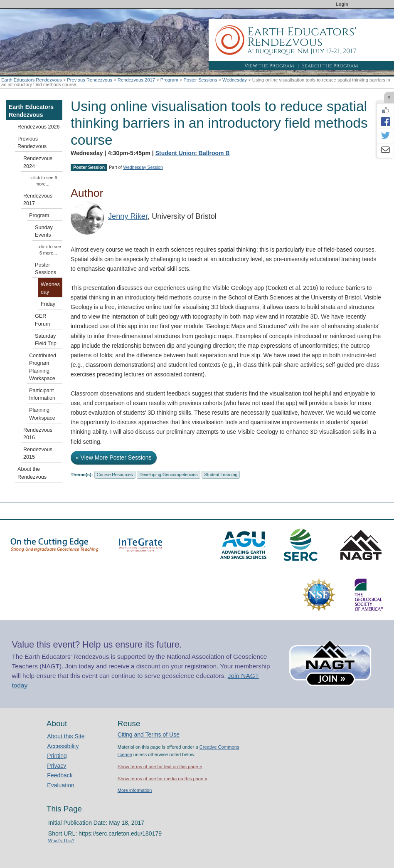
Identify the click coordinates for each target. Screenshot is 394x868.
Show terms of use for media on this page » (163, 779)
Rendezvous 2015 (38, 453)
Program (169, 80)
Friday (48, 304)
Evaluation (60, 785)
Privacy (57, 766)
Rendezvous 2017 (136, 80)
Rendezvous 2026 (39, 127)
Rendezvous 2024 (38, 162)
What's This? (61, 841)
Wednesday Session (143, 167)
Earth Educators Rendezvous (32, 80)
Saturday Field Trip (46, 340)
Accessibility (63, 746)
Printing (57, 756)
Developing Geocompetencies (168, 475)
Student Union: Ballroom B (193, 153)
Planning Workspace (42, 414)
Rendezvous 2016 (38, 434)
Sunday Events (44, 231)
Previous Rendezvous (90, 80)
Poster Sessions (200, 80)
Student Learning (221, 475)
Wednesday (235, 80)
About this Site (66, 736)
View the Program (269, 66)
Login (342, 4)
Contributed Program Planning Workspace (43, 367)
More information (135, 790)
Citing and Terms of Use (149, 734)
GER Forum (42, 320)
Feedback (60, 775)
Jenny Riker (128, 216)
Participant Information (42, 394)
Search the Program (330, 66)
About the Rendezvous (32, 473)
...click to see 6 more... (43, 181)
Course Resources (115, 475)
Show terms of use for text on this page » (160, 767)
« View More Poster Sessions (114, 457)
